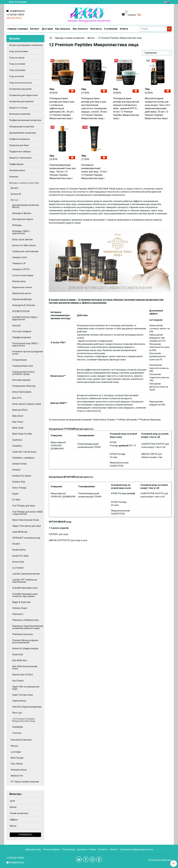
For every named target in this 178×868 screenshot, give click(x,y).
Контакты (96, 29)
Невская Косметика (21, 740)
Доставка (47, 29)
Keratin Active (19, 550)
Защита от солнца (18, 108)
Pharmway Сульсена (22, 634)
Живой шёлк (19, 281)
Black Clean (18, 428)
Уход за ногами (17, 64)
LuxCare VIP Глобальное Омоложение (25, 581)
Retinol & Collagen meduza (25, 649)
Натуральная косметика (22, 127)
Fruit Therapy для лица (24, 506)
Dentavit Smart (19, 464)
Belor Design (17, 758)
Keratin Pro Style (20, 556)
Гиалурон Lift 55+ (21, 269)
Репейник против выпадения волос (28, 353)
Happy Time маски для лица (26, 526)
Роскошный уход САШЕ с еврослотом (25, 344)
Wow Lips (17, 713)
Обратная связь (33, 849)
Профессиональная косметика (25, 120)
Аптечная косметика (20, 114)
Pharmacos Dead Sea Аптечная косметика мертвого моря (28, 627)
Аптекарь (17, 225)
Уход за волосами (18, 51)
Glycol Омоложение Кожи (26, 520)
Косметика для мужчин (21, 101)
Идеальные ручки (22, 293)
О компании (111, 29)
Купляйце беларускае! (160, 860)
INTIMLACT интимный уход (26, 538)
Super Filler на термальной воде (26, 688)
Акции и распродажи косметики (26, 45)
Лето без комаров (22, 331)
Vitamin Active (19, 701)
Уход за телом (16, 76)
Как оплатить (80, 29)
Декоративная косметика (23, 133)
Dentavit (16, 470)
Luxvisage (16, 752)
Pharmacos (18, 614)
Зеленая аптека (19, 770)
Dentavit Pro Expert (22, 476)
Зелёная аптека (17, 170)
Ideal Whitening (20, 532)
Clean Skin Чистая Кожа (24, 452)
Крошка (16, 325)
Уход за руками (17, 70)
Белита (14, 188)
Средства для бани (19, 145)
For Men (16, 500)
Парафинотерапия (22, 337)
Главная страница (18, 29)
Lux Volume (18, 568)
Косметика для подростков (23, 95)
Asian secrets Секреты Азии (27, 404)
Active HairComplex (22, 392)
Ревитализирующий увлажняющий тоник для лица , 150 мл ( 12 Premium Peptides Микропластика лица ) (62, 172)
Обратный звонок (14, 18)
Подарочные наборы (20, 152)
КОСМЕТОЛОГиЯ (21, 311)
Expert (15, 494)
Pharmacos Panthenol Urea (25, 620)
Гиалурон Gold (19, 257)
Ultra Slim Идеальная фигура (27, 707)
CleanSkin (17, 446)
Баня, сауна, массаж (23, 239)
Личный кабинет (52, 849)
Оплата (124, 29)
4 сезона (17, 733)
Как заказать (63, 29)
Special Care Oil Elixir (23, 675)
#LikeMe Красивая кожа (25, 588)
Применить (25, 835)
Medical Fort (17, 776)
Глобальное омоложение (25, 251)
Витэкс (91, 38)
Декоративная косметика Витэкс (26, 206)
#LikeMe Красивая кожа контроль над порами (25, 595)
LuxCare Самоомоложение (26, 574)
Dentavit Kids (19, 482)
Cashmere (17, 440)
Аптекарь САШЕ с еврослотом (21, 232)
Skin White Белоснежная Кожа (25, 668)
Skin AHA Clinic (20, 660)
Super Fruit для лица (22, 695)
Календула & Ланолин (24, 305)
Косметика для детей (20, 89)
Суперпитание (20, 360)
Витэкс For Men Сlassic (24, 245)
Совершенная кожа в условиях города (23, 373)
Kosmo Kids (18, 562)
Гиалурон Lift (19, 263)
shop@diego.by (17, 11)
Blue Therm (18, 422)
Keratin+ (16, 544)
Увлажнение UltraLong (24, 386)
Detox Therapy (19, 488)
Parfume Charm (20, 608)
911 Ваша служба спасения (25, 782)
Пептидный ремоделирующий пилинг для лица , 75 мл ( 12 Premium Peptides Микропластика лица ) (94, 172)
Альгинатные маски (23, 219)
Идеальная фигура (22, 299)
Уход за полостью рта (20, 83)
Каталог (35, 29)
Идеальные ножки (22, 287)
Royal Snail (18, 654)
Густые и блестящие (23, 275)
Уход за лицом (17, 58)
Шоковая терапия (21, 380)
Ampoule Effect (20, 410)
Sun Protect (18, 681)
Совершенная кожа (22, 366)
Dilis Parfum (17, 764)
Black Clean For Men (22, 434)
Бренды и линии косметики (70, 38)
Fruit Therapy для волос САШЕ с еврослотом (27, 513)
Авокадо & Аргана (22, 213)
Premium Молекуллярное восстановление (25, 641)
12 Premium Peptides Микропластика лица (24, 720)
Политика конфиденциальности (136, 849)
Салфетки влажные (19, 139)
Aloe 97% (17, 398)
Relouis (14, 746)
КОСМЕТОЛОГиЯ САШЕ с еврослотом (25, 318)
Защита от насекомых (21, 158)
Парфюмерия (16, 164)
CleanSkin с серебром (23, 458)
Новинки (14, 177)
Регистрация (69, 849)
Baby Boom (18, 416)
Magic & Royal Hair (21, 602)
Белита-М (16, 194)
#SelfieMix (18, 727)
